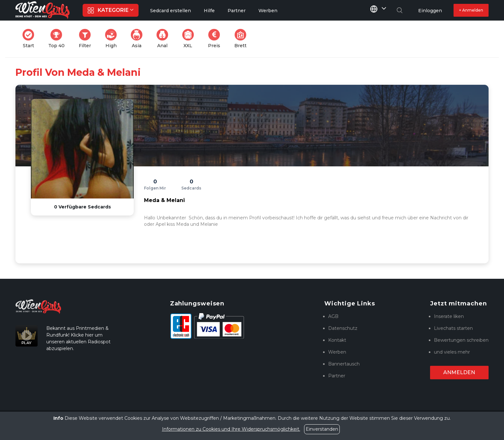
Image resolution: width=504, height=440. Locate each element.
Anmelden (459, 372)
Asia (139, 39)
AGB (333, 316)
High (113, 39)
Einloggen (430, 11)
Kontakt (337, 340)
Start (30, 39)
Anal (164, 39)
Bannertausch (344, 364)
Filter (87, 39)
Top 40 (58, 39)
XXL (189, 39)
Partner (337, 376)
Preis (216, 39)
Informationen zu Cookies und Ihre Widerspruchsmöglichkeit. (231, 429)
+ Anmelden (471, 10)
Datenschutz (343, 328)
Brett (242, 39)
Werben (337, 352)
